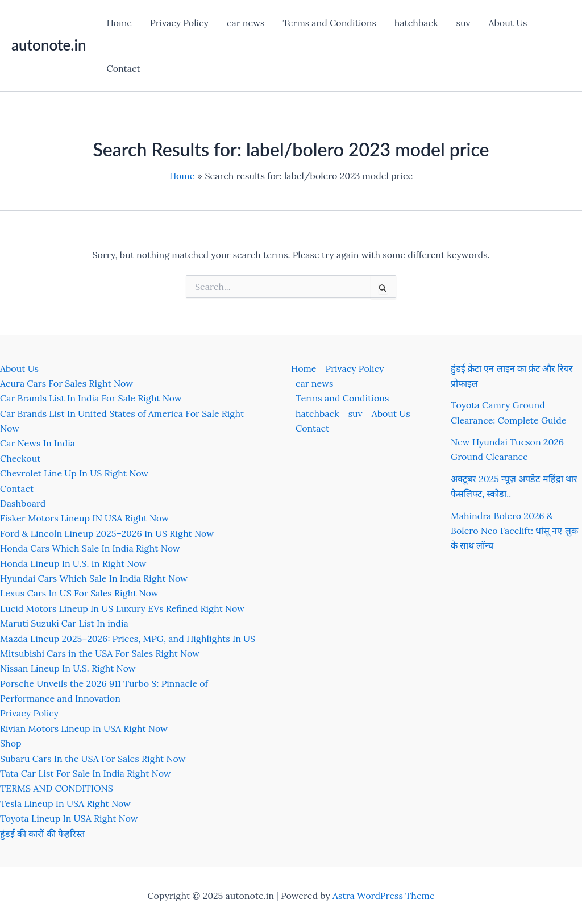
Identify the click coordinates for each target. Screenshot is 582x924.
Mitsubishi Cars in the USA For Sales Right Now (100, 653)
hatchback (416, 23)
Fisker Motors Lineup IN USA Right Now (84, 518)
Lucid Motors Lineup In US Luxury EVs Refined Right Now (122, 608)
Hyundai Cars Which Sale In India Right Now (94, 578)
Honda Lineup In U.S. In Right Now (73, 563)
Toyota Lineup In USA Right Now (69, 818)
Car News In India (38, 443)
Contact (123, 68)
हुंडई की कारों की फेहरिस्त (42, 834)
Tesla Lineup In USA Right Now (65, 803)
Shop (11, 743)
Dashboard (23, 503)
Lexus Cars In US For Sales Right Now (79, 593)
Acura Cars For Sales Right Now (66, 383)
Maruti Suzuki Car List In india (64, 623)
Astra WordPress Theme (384, 896)
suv (463, 23)
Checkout (20, 458)
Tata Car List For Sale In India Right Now (86, 773)
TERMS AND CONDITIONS (57, 788)
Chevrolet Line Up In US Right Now (74, 473)
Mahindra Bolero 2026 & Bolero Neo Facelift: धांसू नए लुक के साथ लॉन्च (514, 531)
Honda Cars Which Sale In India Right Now (90, 548)
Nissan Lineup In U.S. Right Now (68, 668)
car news (246, 23)
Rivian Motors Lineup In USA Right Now (84, 728)
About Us (508, 23)
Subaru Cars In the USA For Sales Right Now (93, 759)
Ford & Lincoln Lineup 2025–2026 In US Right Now (107, 533)
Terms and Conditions (329, 23)
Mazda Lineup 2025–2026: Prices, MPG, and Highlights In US (128, 639)
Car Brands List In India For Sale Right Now (91, 398)
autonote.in (49, 45)
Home (119, 23)
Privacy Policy (179, 23)
